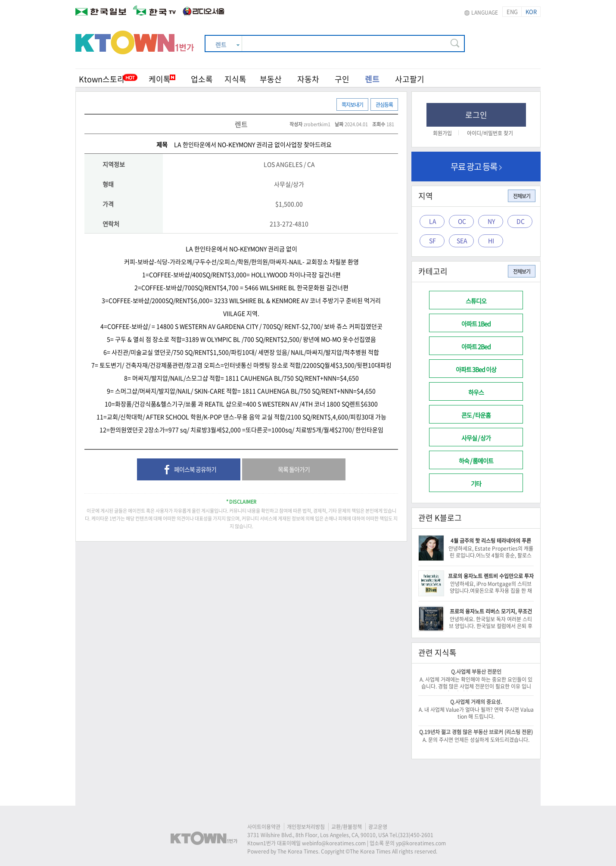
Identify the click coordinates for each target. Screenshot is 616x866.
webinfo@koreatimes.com (334, 843)
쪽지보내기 (352, 105)
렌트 (372, 79)
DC (521, 221)
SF (432, 240)
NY (491, 221)
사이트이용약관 (264, 827)
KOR (531, 11)
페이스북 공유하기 (189, 470)
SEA (462, 240)
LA (433, 221)
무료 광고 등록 (476, 167)
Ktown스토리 (102, 79)
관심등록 (384, 105)
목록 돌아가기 (294, 469)
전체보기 (522, 196)
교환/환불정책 (347, 827)
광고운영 (378, 827)
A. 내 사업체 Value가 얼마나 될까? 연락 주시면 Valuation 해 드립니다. (476, 713)
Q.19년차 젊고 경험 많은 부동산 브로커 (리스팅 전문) (476, 732)
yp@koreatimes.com (421, 843)
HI (491, 240)
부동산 (271, 79)
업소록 (202, 79)
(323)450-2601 (416, 835)
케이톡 (162, 79)
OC (462, 221)
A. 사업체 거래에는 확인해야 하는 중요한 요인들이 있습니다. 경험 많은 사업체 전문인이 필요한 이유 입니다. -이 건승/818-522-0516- (476, 686)
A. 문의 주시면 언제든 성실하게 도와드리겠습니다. (476, 740)
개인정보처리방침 (306, 827)
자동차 (308, 79)
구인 (342, 79)
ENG (512, 11)
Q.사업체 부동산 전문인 (476, 672)
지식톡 (235, 79)
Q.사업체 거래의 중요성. (476, 702)
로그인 (476, 115)
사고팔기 (410, 79)
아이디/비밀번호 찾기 (490, 133)
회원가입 (442, 133)
